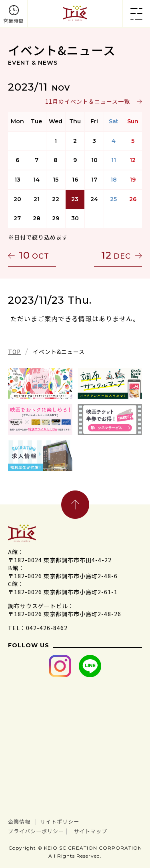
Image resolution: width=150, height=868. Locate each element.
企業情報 (19, 822)
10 (34, 255)
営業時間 (14, 21)
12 (116, 255)
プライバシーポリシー (36, 831)
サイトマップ (90, 831)
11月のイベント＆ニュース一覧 (88, 101)
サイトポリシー (60, 822)
